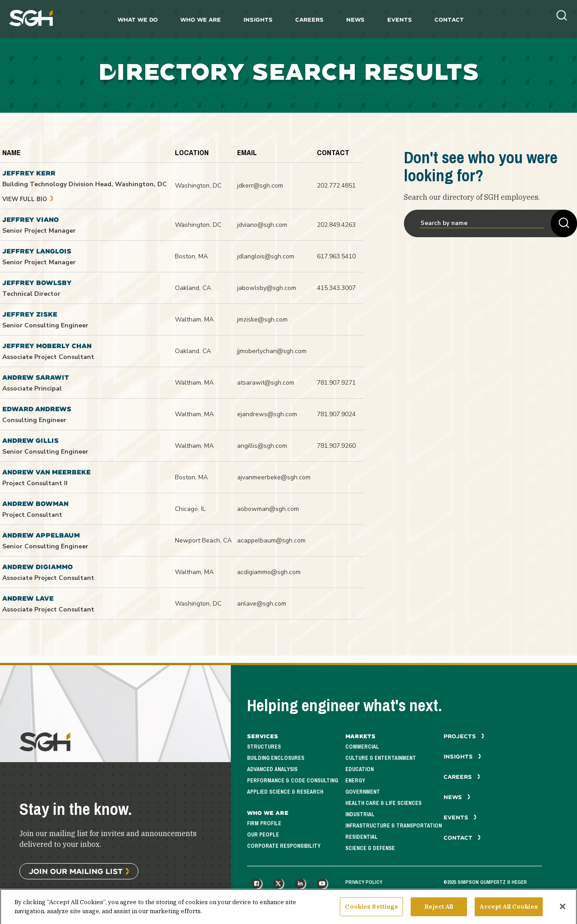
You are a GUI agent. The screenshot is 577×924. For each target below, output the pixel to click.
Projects (464, 736)
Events (400, 20)
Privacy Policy (364, 882)
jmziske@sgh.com (262, 319)
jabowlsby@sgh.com (267, 288)
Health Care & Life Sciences (383, 803)
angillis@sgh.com (262, 446)
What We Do (138, 20)
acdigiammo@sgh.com (269, 572)
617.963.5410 (336, 256)
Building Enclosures (276, 758)
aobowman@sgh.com (268, 509)
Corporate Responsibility (284, 846)
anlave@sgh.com (262, 604)
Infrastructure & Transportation (394, 826)
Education (359, 770)
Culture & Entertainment (381, 758)
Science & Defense (370, 848)
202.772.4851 (336, 186)
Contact (449, 20)
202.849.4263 (336, 225)
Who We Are (201, 20)
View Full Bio (28, 199)
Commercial (362, 747)
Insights (258, 20)
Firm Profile (264, 824)
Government (363, 792)
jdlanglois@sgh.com (266, 256)
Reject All (439, 913)
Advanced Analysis (272, 770)
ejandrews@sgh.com (267, 414)
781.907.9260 (336, 446)
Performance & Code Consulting (293, 781)
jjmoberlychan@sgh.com (272, 351)
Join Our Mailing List (76, 871)
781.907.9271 (336, 383)
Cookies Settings (371, 913)
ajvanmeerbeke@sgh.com (274, 477)
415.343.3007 (336, 288)
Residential (362, 837)
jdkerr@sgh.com (260, 186)
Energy (355, 781)
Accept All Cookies (508, 913)
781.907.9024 (336, 414)
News (355, 20)
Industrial (360, 815)
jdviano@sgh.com (262, 225)
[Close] (563, 912)
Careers (309, 20)
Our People (263, 835)
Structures (264, 747)
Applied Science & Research (285, 792)
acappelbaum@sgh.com (271, 540)
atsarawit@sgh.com (266, 383)
